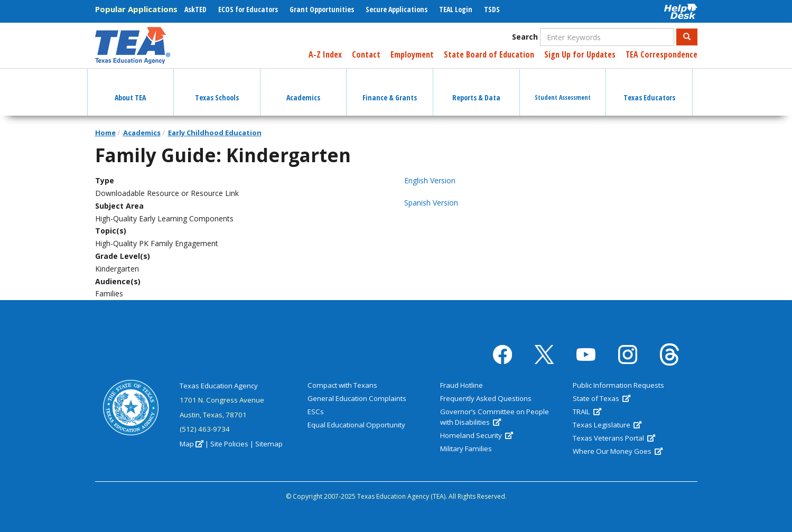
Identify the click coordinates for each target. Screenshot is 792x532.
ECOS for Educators (248, 9)
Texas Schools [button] (217, 88)
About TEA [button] (130, 88)
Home (105, 133)
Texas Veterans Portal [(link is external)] (614, 438)
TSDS (492, 9)
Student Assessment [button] (563, 88)
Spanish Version (431, 203)
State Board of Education (489, 54)
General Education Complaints (357, 398)
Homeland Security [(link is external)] (477, 435)
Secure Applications (397, 9)
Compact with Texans (342, 385)
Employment (412, 54)
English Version (430, 180)
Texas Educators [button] (649, 88)
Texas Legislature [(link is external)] (607, 425)
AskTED (195, 9)
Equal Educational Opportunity (356, 425)
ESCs (316, 412)
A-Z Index (325, 54)
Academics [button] (303, 88)
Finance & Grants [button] (390, 88)
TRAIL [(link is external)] (587, 412)
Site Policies (229, 444)
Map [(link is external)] (192, 444)
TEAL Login (456, 9)
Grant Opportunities (322, 9)
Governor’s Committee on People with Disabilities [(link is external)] (495, 417)
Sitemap (269, 444)
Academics (142, 133)
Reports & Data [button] (476, 88)
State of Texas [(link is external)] (602, 398)
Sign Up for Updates (580, 54)
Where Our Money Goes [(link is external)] (618, 451)
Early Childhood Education (215, 133)
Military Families (466, 449)
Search (525, 37)
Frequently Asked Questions (486, 398)
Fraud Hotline (462, 385)
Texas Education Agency (219, 386)
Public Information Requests (618, 385)
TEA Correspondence (661, 54)
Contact (366, 54)
